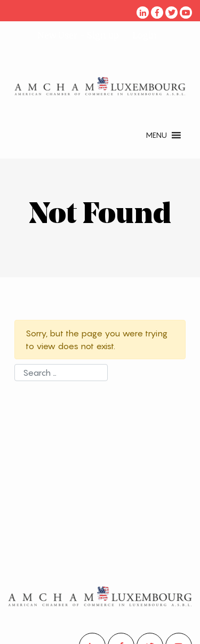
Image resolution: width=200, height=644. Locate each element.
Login (145, 35)
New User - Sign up (78, 35)
